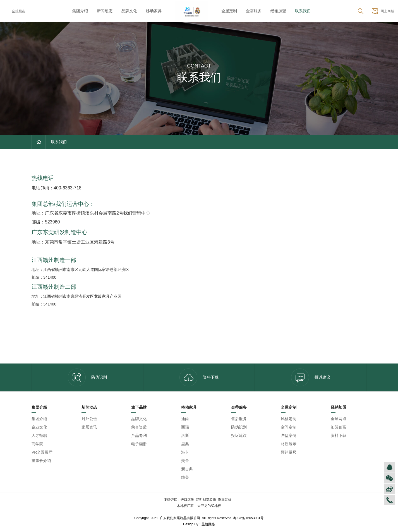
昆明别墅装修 (206, 500)
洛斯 (185, 435)
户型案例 (289, 435)
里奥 (185, 444)
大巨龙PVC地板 (209, 506)
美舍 (185, 461)
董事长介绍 (41, 461)
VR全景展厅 (42, 452)
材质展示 (289, 444)
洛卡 (185, 452)
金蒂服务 (254, 11)
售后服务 (239, 419)
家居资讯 (89, 427)
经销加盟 (278, 11)
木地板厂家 (186, 506)
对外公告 (89, 419)
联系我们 (303, 11)
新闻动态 (105, 11)
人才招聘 (39, 435)
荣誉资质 (139, 427)
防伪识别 (87, 377)
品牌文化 (129, 11)
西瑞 (185, 427)
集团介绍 (80, 11)
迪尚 (185, 419)
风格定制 (289, 419)
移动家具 (154, 11)
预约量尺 (289, 452)
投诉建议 (311, 377)
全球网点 (15, 11)
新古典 (187, 469)
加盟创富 (339, 427)
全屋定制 (229, 11)
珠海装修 (225, 500)
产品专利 (139, 435)
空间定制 (289, 427)
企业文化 (39, 427)
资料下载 (199, 377)
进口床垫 (187, 500)
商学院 (37, 444)
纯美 (185, 477)
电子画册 (139, 444)
